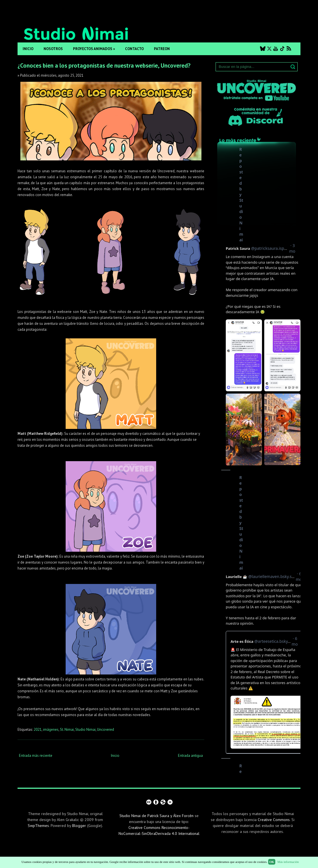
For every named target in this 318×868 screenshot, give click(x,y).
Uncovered (106, 730)
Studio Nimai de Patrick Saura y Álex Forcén (156, 816)
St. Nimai (67, 730)
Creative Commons (274, 820)
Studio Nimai (85, 730)
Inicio (28, 49)
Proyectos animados (94, 49)
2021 (38, 730)
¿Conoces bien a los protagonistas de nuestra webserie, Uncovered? (104, 65)
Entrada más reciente (36, 756)
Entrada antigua (190, 756)
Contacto (134, 49)
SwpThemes (38, 826)
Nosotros (53, 49)
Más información (288, 862)
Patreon (162, 49)
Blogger (79, 826)
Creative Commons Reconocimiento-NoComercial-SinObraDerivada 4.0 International (159, 831)
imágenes (51, 730)
